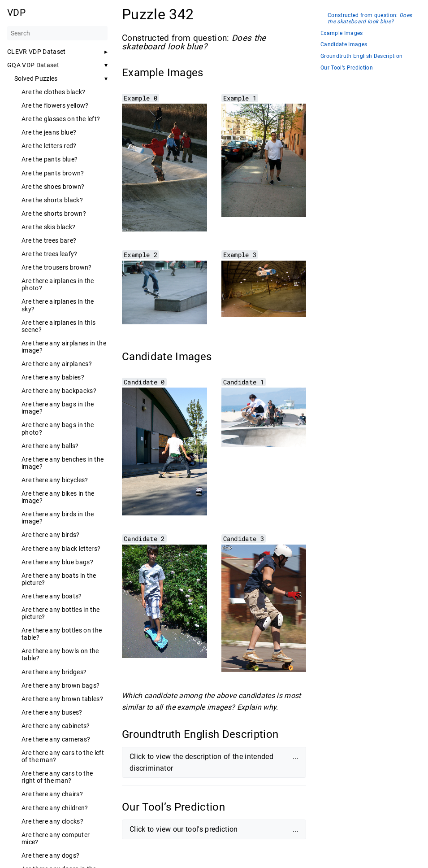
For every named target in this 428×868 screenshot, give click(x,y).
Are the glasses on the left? (61, 119)
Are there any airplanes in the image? (64, 347)
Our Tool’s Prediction (347, 68)
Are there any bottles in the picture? (61, 613)
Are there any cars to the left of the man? (63, 756)
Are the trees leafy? (50, 254)
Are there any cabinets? (56, 726)
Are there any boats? (52, 596)
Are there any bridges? (54, 672)
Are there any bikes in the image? (58, 497)
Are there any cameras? (56, 739)
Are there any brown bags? (61, 685)
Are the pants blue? (50, 159)
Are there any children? (55, 808)
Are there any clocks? (52, 821)
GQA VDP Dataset (33, 65)
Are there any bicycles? (55, 480)
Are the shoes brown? (53, 187)
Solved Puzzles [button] (36, 79)
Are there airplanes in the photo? (58, 284)
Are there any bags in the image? (58, 408)
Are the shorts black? (52, 200)
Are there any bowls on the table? (60, 654)
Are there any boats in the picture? (59, 579)
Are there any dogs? (50, 855)
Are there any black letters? (61, 549)
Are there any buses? (52, 712)
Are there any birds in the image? (58, 518)
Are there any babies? (53, 377)
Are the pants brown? (53, 173)
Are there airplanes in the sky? (58, 305)
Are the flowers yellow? (55, 105)
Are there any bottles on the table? (62, 634)
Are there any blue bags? (57, 562)
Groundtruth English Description (361, 56)
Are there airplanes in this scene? (58, 326)
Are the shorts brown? (54, 214)
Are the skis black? (48, 227)
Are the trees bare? (49, 240)
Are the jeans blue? (49, 132)
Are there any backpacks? (59, 391)
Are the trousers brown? (57, 267)
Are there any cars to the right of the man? (57, 777)
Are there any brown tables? (62, 699)
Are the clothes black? (53, 92)
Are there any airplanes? (57, 364)
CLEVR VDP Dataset (37, 52)
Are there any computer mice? (56, 838)
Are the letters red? (49, 146)
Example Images (342, 33)
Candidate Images (344, 45)
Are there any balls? (50, 446)
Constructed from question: (370, 19)
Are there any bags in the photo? (58, 428)
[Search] (57, 33)
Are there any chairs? (52, 794)
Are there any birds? (51, 535)
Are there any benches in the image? (63, 463)
